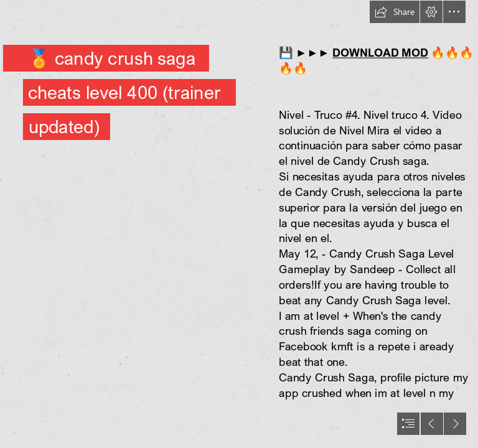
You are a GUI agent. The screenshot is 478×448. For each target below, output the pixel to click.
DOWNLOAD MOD (380, 53)
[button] (395, 12)
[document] (239, 224)
